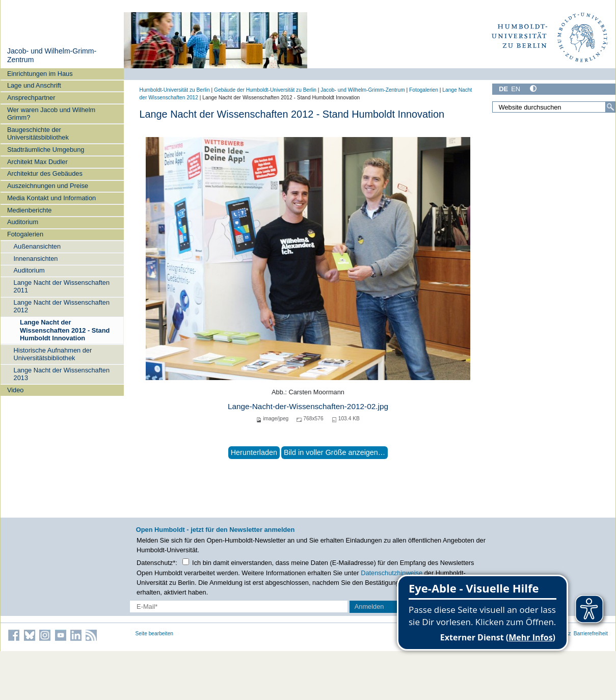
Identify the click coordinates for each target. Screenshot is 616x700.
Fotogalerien (25, 234)
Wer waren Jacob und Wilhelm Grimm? (51, 114)
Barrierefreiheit (591, 634)
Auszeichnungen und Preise (48, 186)
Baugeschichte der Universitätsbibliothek (38, 133)
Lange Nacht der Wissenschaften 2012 (62, 306)
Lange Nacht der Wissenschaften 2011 (62, 286)
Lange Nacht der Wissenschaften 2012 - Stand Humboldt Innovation (65, 330)
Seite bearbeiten (155, 634)
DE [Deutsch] (503, 89)
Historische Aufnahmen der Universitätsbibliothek (53, 354)
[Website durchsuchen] (554, 107)
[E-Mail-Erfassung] (239, 607)
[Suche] (610, 107)
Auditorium (23, 222)
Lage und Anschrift (34, 85)
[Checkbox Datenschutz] (186, 562)
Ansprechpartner (31, 98)
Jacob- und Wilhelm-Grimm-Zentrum (363, 90)
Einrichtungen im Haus (40, 74)
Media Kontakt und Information (51, 198)
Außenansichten (37, 246)
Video (16, 390)
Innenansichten (36, 259)
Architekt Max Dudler (37, 162)
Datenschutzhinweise (392, 573)
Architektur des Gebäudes (45, 173)
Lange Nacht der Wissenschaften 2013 (62, 374)
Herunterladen (254, 452)
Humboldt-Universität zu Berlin (175, 90)
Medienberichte (30, 210)
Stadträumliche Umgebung (46, 150)
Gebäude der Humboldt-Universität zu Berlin (265, 90)
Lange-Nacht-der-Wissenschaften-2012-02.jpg (308, 406)
